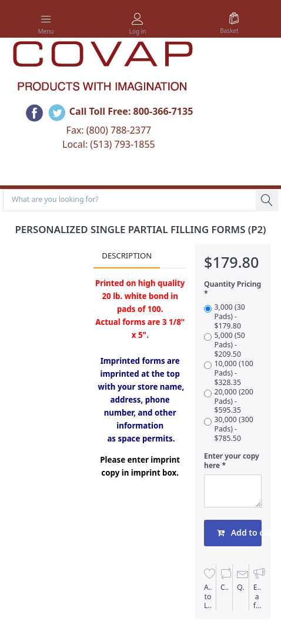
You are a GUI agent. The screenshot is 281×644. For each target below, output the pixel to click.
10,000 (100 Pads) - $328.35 (234, 373)
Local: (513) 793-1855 (109, 144)
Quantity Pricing (233, 284)
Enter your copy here (232, 461)
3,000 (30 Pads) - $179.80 (230, 317)
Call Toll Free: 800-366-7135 (131, 111)
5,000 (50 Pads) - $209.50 (230, 345)
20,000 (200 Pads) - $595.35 (234, 401)
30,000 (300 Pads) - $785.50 (234, 429)
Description (127, 255)
